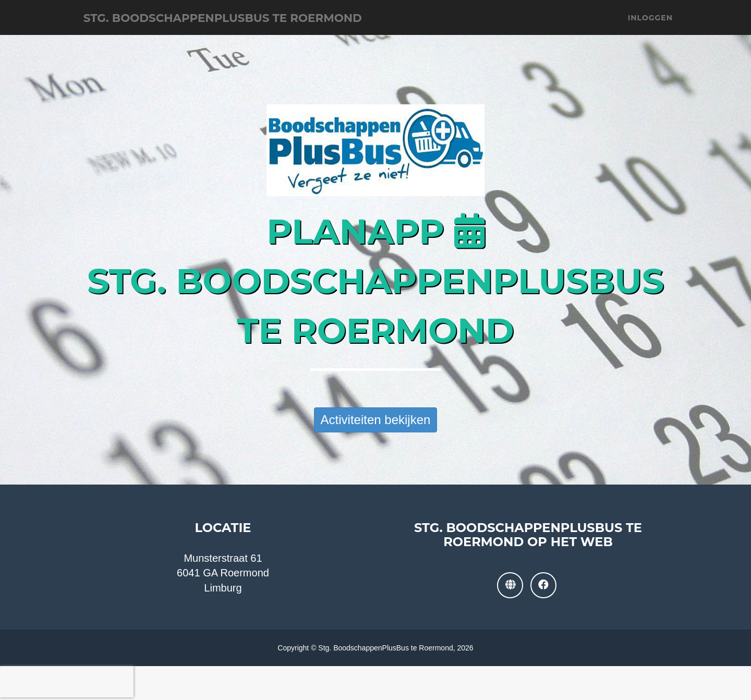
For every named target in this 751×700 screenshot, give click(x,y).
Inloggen (650, 26)
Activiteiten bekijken (376, 420)
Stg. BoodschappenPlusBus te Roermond (260, 26)
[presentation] (67, 682)
